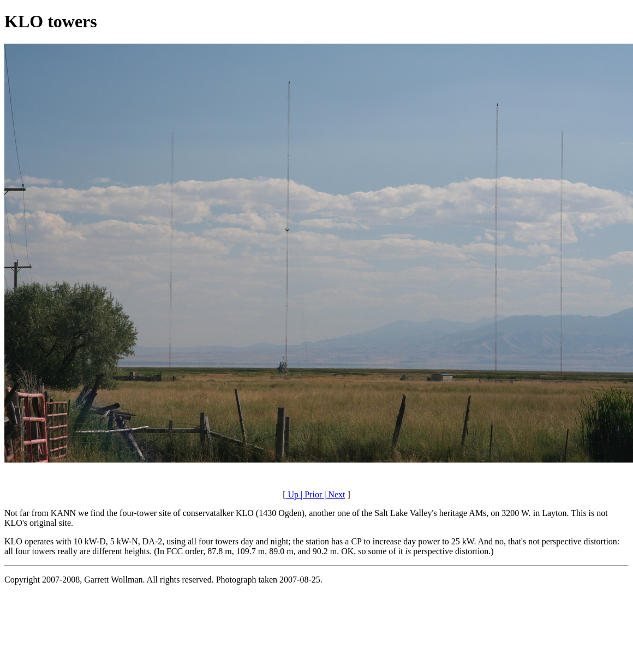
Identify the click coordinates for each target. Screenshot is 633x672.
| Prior (310, 494)
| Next (333, 494)
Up (292, 494)
